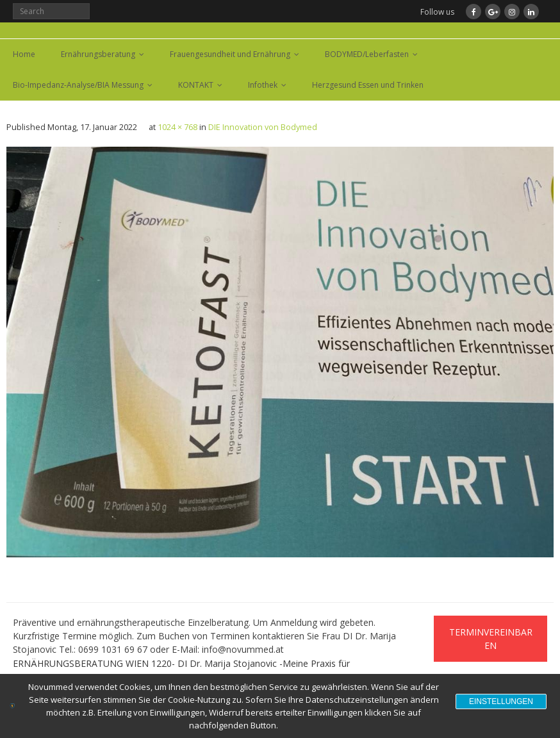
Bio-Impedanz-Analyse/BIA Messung (78, 85)
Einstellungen (501, 701)
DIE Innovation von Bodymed (263, 127)
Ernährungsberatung (98, 54)
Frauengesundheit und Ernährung (230, 54)
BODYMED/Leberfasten (367, 54)
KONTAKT (196, 85)
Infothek (263, 85)
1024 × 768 (177, 127)
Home (24, 54)
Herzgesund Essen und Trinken (368, 85)
